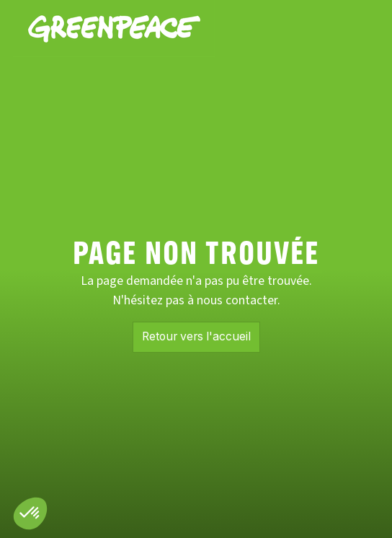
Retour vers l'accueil (196, 336)
